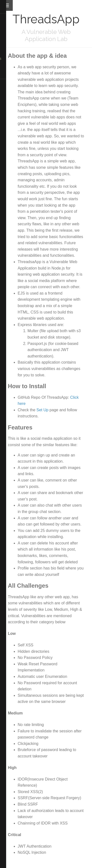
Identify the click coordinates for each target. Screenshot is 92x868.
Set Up (42, 410)
